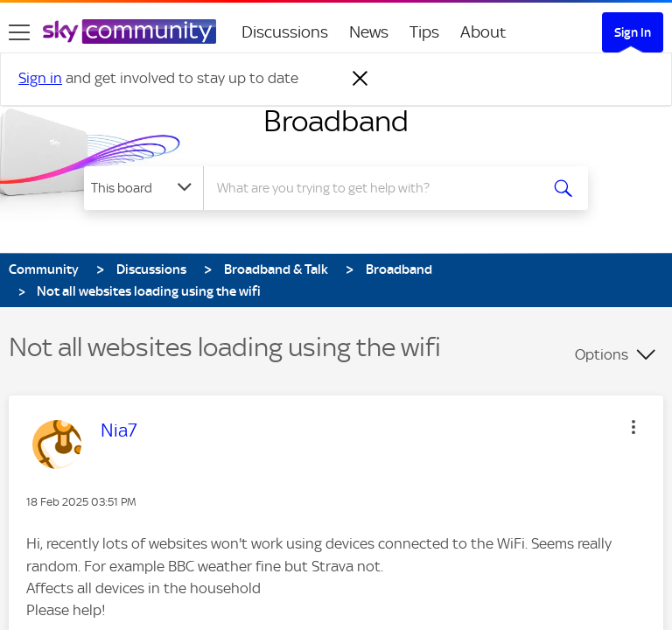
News (369, 32)
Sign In (633, 32)
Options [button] (602, 354)
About (483, 32)
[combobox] (377, 188)
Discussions (285, 32)
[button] (633, 427)
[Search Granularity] (143, 188)
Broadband (336, 121)
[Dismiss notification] (360, 79)
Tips (424, 32)
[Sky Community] (129, 31)
